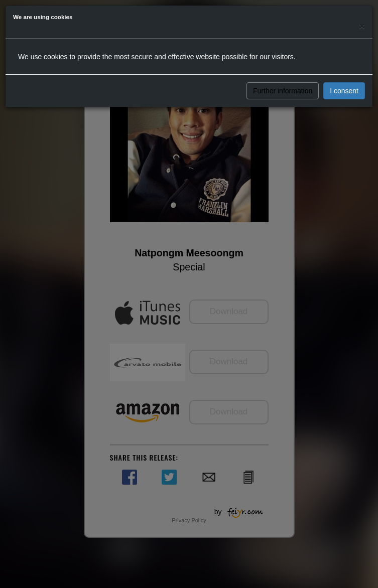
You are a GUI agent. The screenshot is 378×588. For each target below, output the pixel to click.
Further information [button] (283, 91)
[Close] (362, 26)
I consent (344, 91)
